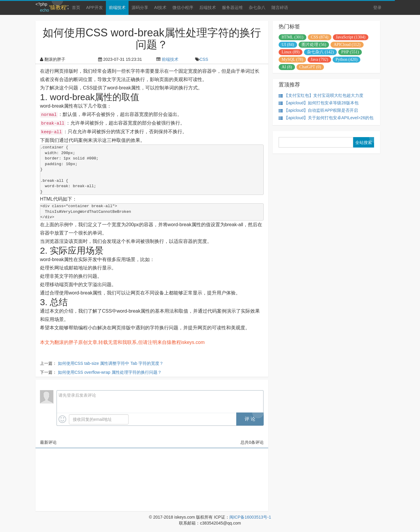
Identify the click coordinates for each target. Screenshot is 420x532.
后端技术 (208, 7)
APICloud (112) (347, 45)
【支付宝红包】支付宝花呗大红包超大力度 (321, 96)
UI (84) (288, 45)
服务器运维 (232, 7)
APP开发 (95, 7)
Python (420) (347, 59)
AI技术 (160, 7)
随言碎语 (280, 7)
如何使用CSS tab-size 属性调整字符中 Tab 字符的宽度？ (111, 363)
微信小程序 (183, 7)
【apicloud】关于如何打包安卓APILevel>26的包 (326, 118)
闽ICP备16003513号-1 (250, 517)
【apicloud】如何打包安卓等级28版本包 (319, 103)
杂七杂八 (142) (320, 52)
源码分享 (140, 7)
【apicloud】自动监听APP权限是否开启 (318, 110)
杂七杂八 (257, 7)
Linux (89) (291, 52)
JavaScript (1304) (351, 37)
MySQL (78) (292, 59)
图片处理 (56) (314, 45)
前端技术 (117, 7)
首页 (76, 7)
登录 (377, 7)
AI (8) (287, 67)
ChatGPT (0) (310, 67)
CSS (204, 59)
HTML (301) (292, 37)
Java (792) (319, 59)
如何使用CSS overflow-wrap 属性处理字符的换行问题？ (110, 372)
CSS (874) (320, 37)
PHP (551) (350, 52)
